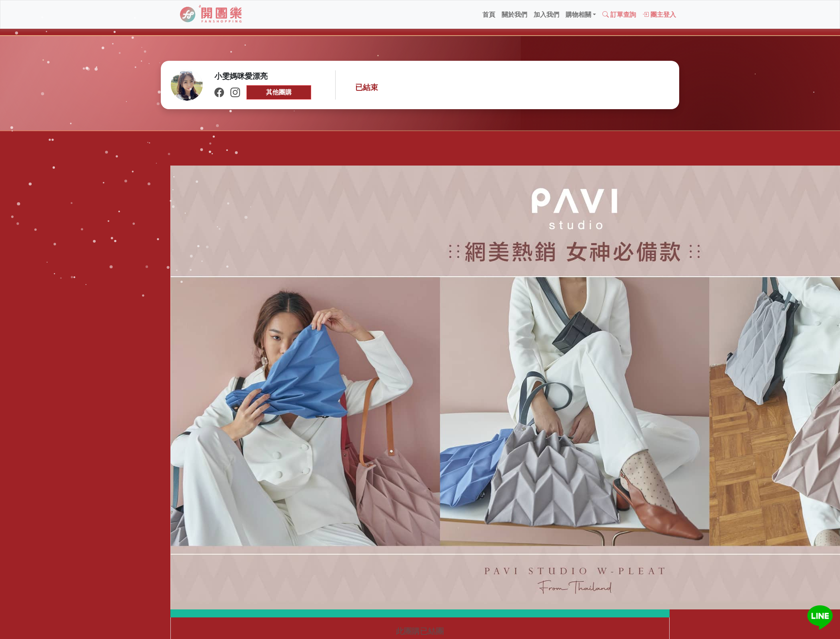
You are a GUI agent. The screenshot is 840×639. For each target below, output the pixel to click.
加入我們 (546, 14)
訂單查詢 (619, 14)
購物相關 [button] (578, 14)
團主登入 (659, 14)
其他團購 (279, 92)
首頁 (489, 14)
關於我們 (514, 14)
